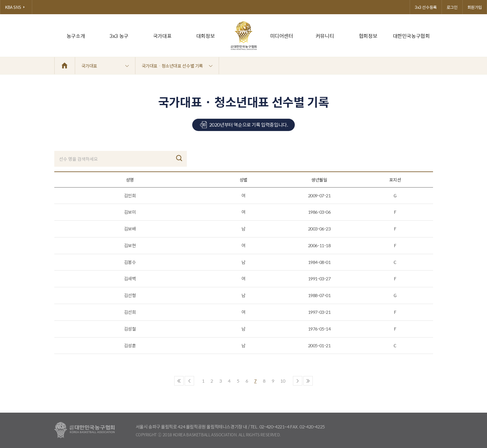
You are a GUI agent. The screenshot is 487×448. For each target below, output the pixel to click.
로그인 (452, 7)
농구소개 (76, 36)
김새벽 (130, 278)
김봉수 (130, 262)
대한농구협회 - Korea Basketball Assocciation (84, 430)
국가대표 (162, 36)
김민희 (130, 195)
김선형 (130, 295)
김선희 (130, 312)
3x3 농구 (119, 36)
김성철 (130, 329)
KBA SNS (16, 7)
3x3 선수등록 (426, 7)
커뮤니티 (325, 36)
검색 (179, 158)
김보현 (130, 245)
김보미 (130, 212)
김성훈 (130, 345)
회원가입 (475, 7)
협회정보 (368, 36)
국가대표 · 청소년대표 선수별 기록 (177, 66)
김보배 (130, 229)
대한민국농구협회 (411, 36)
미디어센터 (282, 36)
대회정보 (205, 36)
